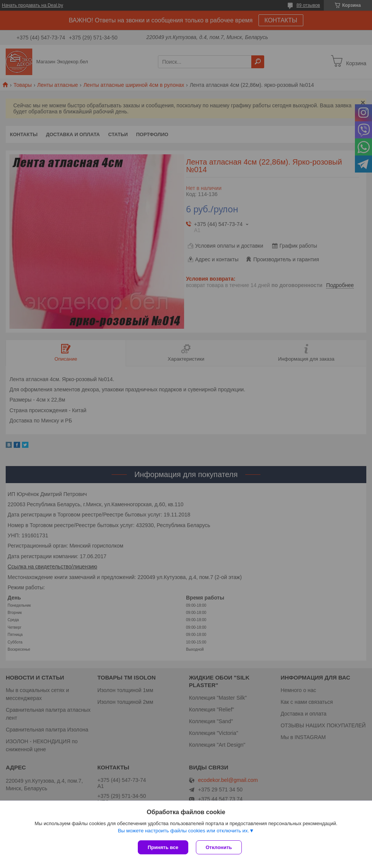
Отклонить (219, 847)
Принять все (163, 847)
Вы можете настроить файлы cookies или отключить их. (183, 831)
